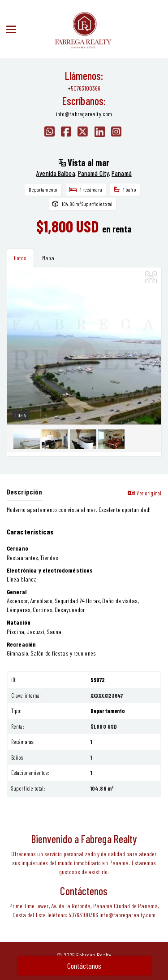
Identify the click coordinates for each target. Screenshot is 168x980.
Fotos (20, 258)
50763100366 (86, 88)
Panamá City (93, 173)
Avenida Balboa (56, 173)
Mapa (48, 258)
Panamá (122, 173)
